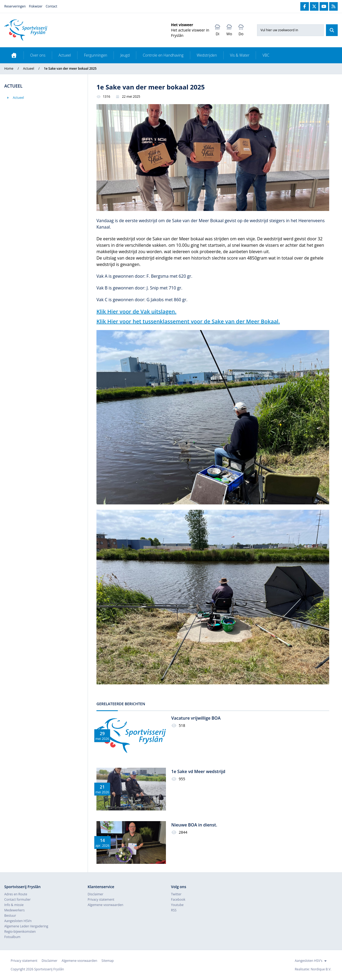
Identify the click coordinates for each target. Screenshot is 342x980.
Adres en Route (16, 894)
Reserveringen (15, 6)
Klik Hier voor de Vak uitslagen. (136, 311)
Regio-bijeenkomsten (20, 932)
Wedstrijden (207, 55)
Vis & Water (240, 55)
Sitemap (108, 961)
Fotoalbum (12, 937)
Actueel (65, 55)
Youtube (177, 905)
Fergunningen (96, 55)
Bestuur (10, 916)
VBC (266, 55)
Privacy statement (101, 899)
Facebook (178, 899)
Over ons (38, 55)
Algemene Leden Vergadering (26, 926)
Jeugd (125, 55)
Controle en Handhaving (163, 55)
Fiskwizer (36, 6)
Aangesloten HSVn (18, 921)
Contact (51, 6)
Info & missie (14, 905)
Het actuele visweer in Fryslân (190, 33)
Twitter (176, 894)
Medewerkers (14, 910)
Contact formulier (18, 899)
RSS (174, 910)
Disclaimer (96, 894)
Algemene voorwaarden (105, 905)
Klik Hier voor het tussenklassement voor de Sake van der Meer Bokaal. (188, 321)
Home (9, 68)
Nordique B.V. (321, 969)
